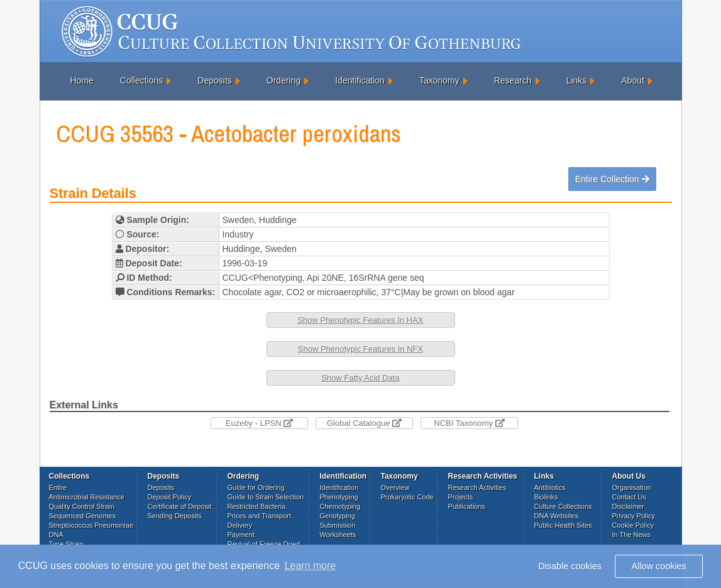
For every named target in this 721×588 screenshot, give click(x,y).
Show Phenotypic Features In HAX (360, 320)
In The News (632, 535)
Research (513, 80)
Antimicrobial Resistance (87, 497)
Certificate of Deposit (180, 506)
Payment (241, 535)
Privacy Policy (634, 516)
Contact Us (629, 497)
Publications (467, 506)
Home (82, 80)
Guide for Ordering (256, 487)
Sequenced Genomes (82, 516)
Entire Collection (612, 179)
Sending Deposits (175, 516)
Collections (141, 80)
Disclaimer (628, 506)
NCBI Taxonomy (469, 423)
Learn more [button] (311, 566)
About (633, 80)
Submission (338, 525)
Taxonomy (439, 80)
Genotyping (338, 516)
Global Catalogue (364, 423)
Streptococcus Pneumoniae (91, 525)
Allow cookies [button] (659, 566)
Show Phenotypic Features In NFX (360, 349)
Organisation (632, 487)
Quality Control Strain (82, 506)
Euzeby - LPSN (260, 423)
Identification (360, 80)
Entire (58, 487)
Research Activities (477, 487)
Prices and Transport (260, 516)
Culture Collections (563, 506)
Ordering (283, 80)
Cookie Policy (633, 525)
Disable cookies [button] (570, 566)
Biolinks (546, 497)
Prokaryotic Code (407, 497)
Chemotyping (340, 506)
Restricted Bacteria (257, 506)
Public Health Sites (563, 525)
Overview (395, 487)
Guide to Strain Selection (266, 497)
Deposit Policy (170, 497)
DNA (56, 535)
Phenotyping (339, 497)
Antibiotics (550, 487)
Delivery (240, 525)
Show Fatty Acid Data (360, 378)
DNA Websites (557, 516)
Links (577, 80)
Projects (461, 497)
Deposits (214, 80)
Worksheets (338, 535)
